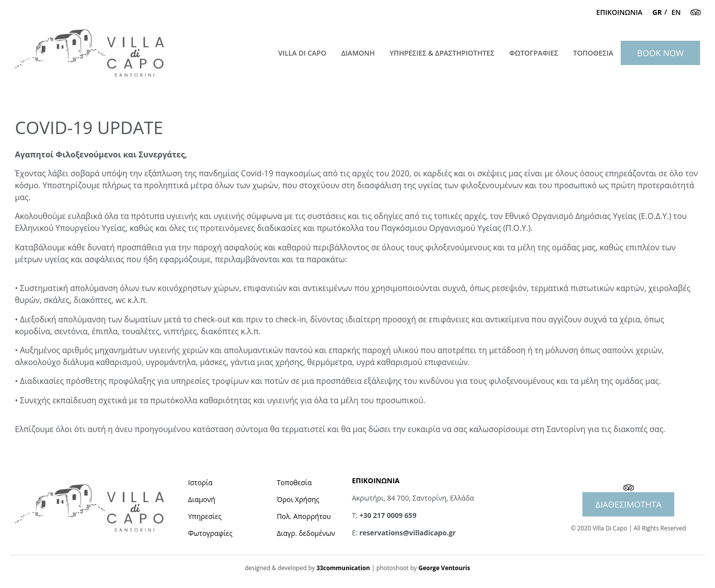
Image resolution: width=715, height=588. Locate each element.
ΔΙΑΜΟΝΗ (358, 53)
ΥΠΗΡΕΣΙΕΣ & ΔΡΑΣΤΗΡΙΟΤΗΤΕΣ (442, 53)
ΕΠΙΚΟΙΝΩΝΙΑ (619, 12)
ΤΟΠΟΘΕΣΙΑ (593, 53)
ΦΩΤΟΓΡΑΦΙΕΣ (534, 53)
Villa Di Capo (302, 53)
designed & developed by (281, 568)
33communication (343, 568)
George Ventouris (444, 568)
